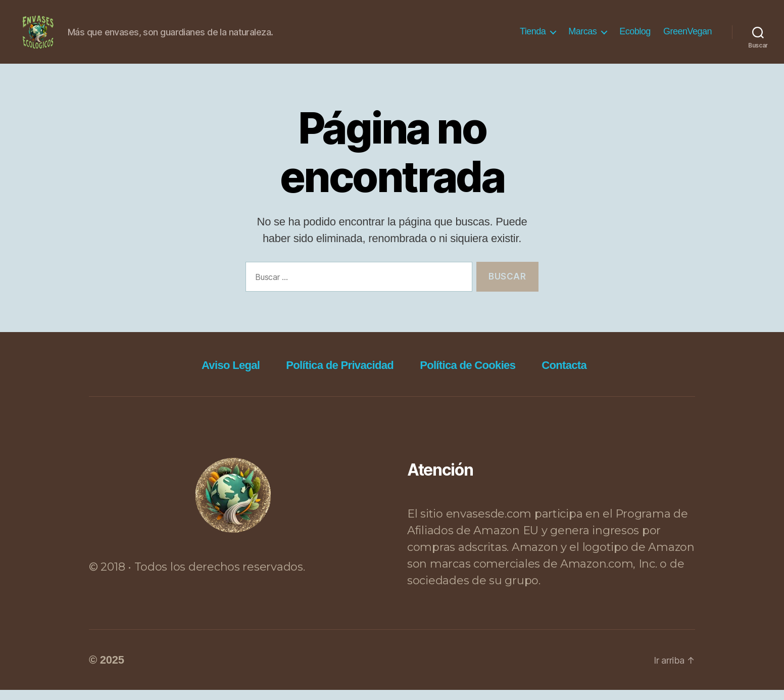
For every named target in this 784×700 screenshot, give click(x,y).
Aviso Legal (231, 375)
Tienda (533, 36)
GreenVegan (688, 36)
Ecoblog (635, 36)
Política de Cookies (468, 375)
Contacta (564, 375)
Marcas (582, 36)
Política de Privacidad (340, 375)
